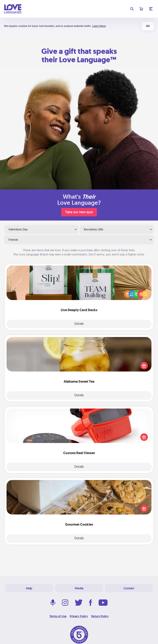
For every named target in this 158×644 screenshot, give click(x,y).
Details (79, 324)
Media (79, 588)
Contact (129, 588)
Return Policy (100, 616)
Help (29, 588)
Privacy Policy (79, 616)
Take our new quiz (79, 212)
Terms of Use (58, 616)
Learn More (99, 26)
